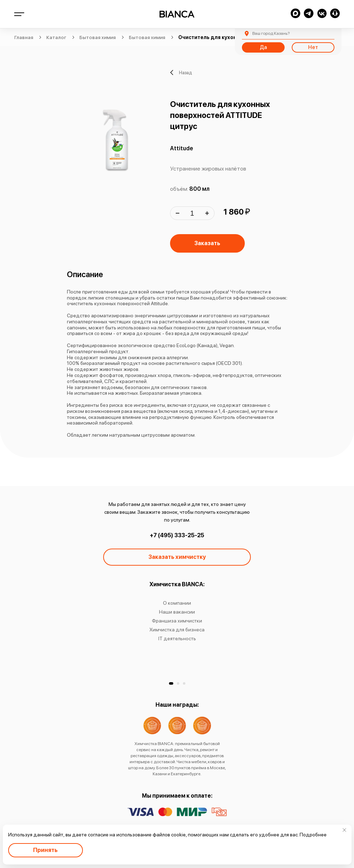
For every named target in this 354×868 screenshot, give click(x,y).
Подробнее (313, 835)
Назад (181, 72)
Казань (271, 33)
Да (263, 47)
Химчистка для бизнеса (177, 630)
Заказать (207, 243)
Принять (45, 850)
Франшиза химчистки (177, 621)
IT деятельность (177, 638)
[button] (171, 683)
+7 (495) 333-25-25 (177, 535)
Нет (313, 47)
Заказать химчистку (177, 557)
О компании (177, 603)
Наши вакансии (177, 612)
